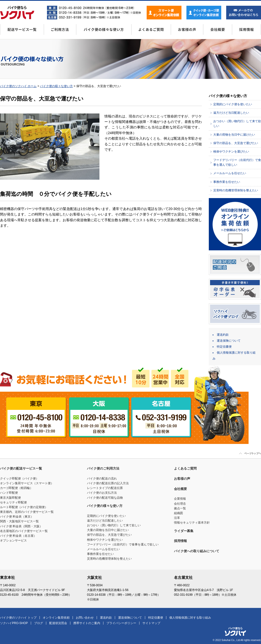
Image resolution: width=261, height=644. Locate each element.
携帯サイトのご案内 (87, 623)
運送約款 (223, 335)
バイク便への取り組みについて (197, 551)
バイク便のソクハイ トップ (18, 618)
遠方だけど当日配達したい (231, 113)
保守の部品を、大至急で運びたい (236, 143)
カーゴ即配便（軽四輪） (16, 488)
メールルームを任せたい (230, 173)
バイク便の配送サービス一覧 (21, 468)
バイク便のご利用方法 (103, 468)
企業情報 (180, 499)
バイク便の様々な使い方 (104, 31)
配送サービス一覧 (22, 31)
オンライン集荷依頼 (56, 618)
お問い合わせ (85, 618)
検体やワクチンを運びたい (231, 152)
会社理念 (180, 504)
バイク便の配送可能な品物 (105, 498)
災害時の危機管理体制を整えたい (236, 190)
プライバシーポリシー (121, 623)
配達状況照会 (58, 623)
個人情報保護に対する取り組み (190, 618)
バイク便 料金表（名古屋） (18, 536)
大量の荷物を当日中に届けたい (234, 135)
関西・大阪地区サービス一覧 (19, 521)
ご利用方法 (60, 31)
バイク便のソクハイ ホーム (18, 86)
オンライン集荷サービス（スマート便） (27, 483)
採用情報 (246, 31)
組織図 (178, 513)
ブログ (39, 623)
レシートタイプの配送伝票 (105, 488)
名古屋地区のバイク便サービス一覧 (24, 531)
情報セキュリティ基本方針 (192, 523)
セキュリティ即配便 (13, 502)
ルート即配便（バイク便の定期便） (24, 507)
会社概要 (217, 31)
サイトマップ (151, 623)
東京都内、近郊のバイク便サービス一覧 (27, 512)
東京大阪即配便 (10, 498)
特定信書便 (224, 347)
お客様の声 (187, 31)
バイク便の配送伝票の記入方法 (108, 483)
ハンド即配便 (9, 493)
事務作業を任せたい (227, 182)
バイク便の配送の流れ (102, 479)
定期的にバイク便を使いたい (233, 104)
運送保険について (229, 341)
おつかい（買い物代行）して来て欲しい (114, 525)
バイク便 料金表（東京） (17, 517)
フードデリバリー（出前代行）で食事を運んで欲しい (123, 544)
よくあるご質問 (151, 31)
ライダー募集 (184, 531)
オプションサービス (13, 540)
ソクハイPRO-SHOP (14, 623)
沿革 (177, 518)
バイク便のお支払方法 (102, 493)
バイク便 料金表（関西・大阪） (21, 526)
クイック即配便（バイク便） (19, 479)
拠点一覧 (180, 508)
